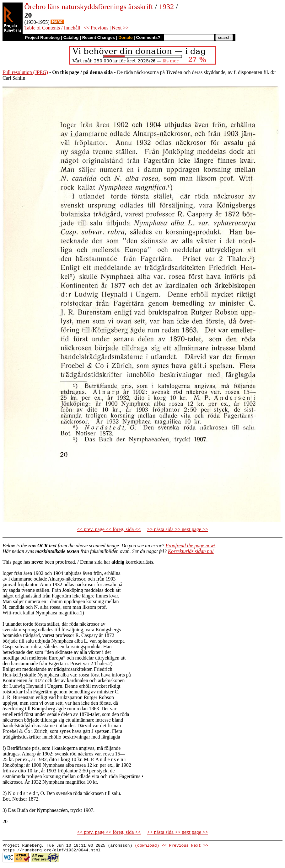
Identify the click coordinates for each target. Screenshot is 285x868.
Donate (125, 37)
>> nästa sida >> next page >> (177, 529)
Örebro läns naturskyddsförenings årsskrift (89, 7)
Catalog (71, 37)
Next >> (120, 28)
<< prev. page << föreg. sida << (109, 529)
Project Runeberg (42, 37)
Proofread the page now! (190, 546)
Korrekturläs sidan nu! (191, 551)
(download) (147, 846)
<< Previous (96, 28)
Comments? (148, 37)
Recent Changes (99, 37)
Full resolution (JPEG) (25, 72)
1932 (166, 7)
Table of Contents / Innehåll (52, 28)
